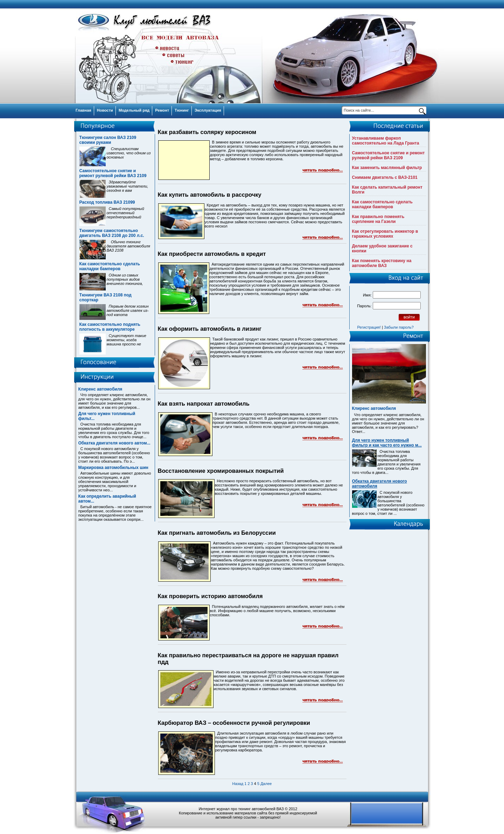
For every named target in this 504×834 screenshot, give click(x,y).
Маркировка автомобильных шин (113, 468)
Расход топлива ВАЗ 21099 (107, 202)
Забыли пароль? (399, 327)
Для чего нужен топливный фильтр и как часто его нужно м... (387, 443)
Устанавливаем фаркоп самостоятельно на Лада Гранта (386, 141)
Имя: (367, 295)
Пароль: (364, 306)
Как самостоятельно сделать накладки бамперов (110, 266)
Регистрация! (369, 327)
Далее (266, 784)
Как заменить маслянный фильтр (387, 168)
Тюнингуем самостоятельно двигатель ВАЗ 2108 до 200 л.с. (112, 233)
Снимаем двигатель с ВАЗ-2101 (385, 177)
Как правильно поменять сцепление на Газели (378, 219)
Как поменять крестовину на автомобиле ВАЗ (382, 263)
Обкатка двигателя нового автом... (114, 443)
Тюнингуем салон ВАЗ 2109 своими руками (108, 140)
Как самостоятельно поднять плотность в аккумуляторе (110, 327)
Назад (238, 784)
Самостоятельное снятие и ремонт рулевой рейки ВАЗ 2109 (113, 173)
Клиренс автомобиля (100, 389)
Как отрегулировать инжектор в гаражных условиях (385, 234)
